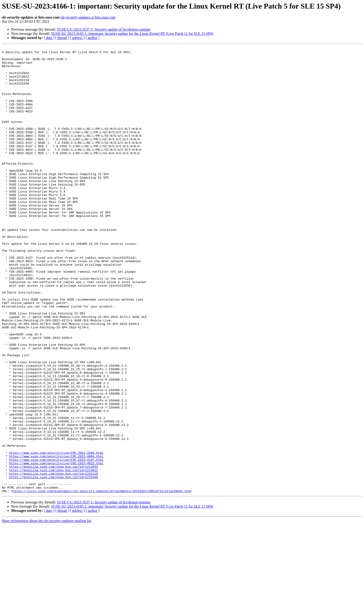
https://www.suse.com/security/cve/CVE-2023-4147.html (56, 542)
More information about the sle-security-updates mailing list (47, 610)
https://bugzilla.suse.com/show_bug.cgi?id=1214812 (53, 555)
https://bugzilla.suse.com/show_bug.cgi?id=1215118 (53, 559)
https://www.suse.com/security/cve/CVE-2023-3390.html (56, 534)
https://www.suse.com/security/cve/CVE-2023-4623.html (56, 547)
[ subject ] (77, 38)
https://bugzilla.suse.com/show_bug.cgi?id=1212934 (53, 551)
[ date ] (49, 38)
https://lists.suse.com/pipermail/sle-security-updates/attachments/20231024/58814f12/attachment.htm (101, 580)
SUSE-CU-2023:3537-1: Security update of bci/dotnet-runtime (104, 29)
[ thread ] (62, 38)
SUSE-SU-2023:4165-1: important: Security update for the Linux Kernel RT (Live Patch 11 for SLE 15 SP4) (132, 34)
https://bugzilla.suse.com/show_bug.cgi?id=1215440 (53, 563)
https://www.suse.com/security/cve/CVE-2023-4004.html (56, 538)
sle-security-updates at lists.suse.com (88, 17)
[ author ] (93, 38)
